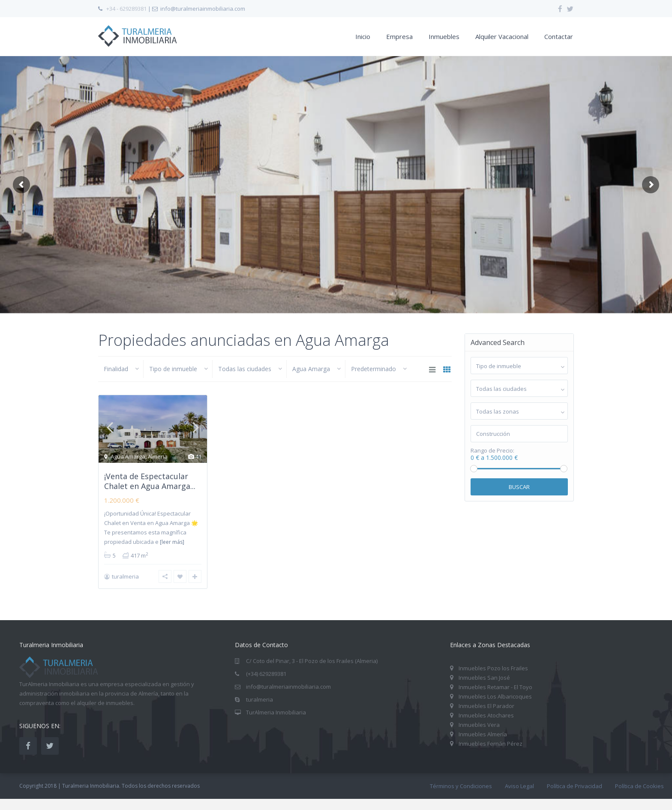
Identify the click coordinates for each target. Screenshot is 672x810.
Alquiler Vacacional (502, 36)
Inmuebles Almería (483, 734)
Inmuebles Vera (479, 725)
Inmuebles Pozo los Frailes (493, 668)
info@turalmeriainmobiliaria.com (288, 687)
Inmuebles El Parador (486, 706)
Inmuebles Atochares (486, 715)
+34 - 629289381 (126, 9)
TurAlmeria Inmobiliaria (276, 712)
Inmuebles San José (484, 678)
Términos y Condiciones (461, 786)
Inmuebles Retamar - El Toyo (495, 687)
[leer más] (172, 542)
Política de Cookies (639, 786)
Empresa (399, 36)
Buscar (519, 487)
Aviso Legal (519, 786)
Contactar (559, 36)
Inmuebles (444, 36)
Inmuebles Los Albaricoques (495, 696)
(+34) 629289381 (266, 674)
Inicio (363, 36)
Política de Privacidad (574, 786)
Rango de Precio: (492, 451)
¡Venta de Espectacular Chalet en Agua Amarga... (150, 481)
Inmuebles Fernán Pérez (490, 744)
